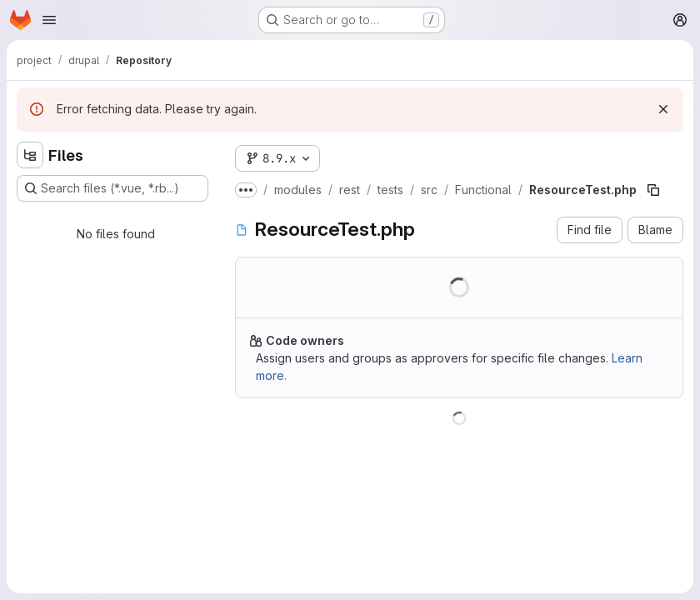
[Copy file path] (653, 190)
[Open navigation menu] (49, 20)
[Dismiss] (663, 109)
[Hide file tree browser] (30, 155)
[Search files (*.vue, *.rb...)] (112, 188)
